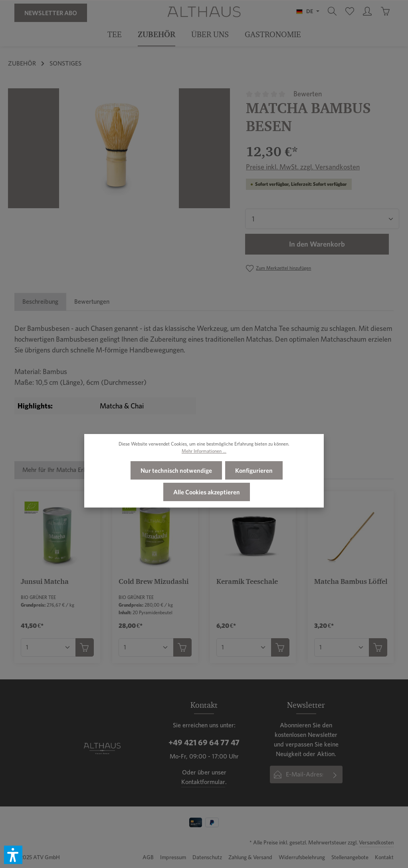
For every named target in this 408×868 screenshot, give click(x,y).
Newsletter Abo (51, 13)
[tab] (40, 302)
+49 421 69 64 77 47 (204, 743)
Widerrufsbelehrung (302, 857)
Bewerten (308, 94)
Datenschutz (207, 857)
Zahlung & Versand (250, 857)
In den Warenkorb (317, 244)
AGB (148, 857)
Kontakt (384, 857)
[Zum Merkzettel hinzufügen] (278, 268)
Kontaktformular (203, 782)
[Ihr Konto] (367, 11)
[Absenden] (335, 774)
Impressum (173, 857)
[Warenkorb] (385, 11)
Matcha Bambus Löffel (351, 581)
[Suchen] (332, 11)
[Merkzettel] (350, 11)
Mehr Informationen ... (204, 451)
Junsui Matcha (45, 581)
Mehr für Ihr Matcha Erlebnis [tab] (61, 470)
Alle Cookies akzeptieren (207, 492)
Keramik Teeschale (247, 581)
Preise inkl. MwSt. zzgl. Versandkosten (303, 167)
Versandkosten (376, 842)
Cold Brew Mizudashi (153, 581)
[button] (13, 855)
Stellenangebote (350, 857)
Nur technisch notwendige (176, 470)
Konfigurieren (254, 470)
